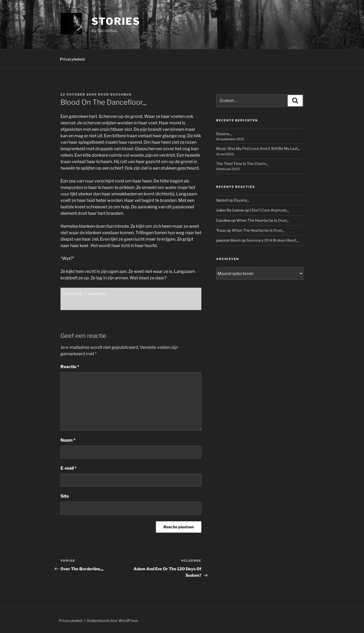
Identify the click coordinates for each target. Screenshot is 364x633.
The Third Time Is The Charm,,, (242, 163)
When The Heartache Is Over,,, (263, 220)
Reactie (70, 367)
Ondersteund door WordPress (112, 620)
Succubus (121, 94)
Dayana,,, (224, 134)
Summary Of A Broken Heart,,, (272, 240)
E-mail (69, 468)
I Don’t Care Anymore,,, (269, 210)
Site (65, 496)
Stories (116, 21)
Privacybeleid (72, 59)
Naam (68, 440)
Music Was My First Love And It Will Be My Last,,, (258, 148)
